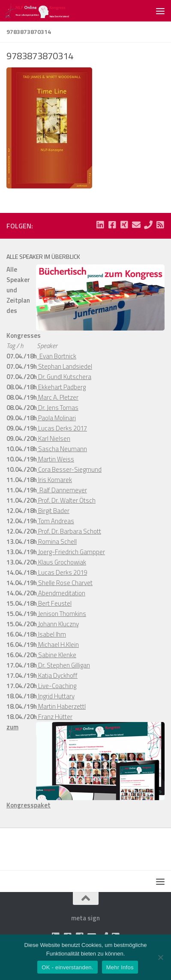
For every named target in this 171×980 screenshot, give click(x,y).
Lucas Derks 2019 (62, 572)
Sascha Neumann (62, 449)
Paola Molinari (56, 418)
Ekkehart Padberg (61, 387)
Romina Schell (57, 542)
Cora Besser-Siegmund (69, 469)
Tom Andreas (55, 521)
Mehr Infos (120, 967)
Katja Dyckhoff (57, 675)
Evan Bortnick (57, 356)
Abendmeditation (61, 593)
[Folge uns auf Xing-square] (124, 225)
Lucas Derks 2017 (62, 428)
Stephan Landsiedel (64, 366)
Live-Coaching (57, 686)
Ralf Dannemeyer (62, 490)
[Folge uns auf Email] (136, 225)
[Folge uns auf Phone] (148, 225)
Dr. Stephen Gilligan (63, 665)
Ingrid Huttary (56, 696)
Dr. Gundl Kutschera (64, 377)
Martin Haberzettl (61, 706)
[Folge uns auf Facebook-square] (112, 225)
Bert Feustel (54, 603)
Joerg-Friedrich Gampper (71, 552)
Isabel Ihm (51, 634)
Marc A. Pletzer (58, 397)
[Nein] (160, 957)
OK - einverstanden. (67, 967)
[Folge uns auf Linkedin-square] (100, 225)
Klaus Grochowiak (61, 562)
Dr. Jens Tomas (58, 408)
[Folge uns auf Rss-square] (160, 225)
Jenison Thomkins (61, 614)
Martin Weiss (55, 459)
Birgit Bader (53, 511)
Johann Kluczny (58, 624)
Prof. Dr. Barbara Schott (69, 531)
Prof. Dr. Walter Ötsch (66, 500)
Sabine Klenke (57, 655)
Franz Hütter (55, 717)
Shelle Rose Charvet (65, 583)
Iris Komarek (54, 480)
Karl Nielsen (54, 438)
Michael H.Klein (58, 645)
